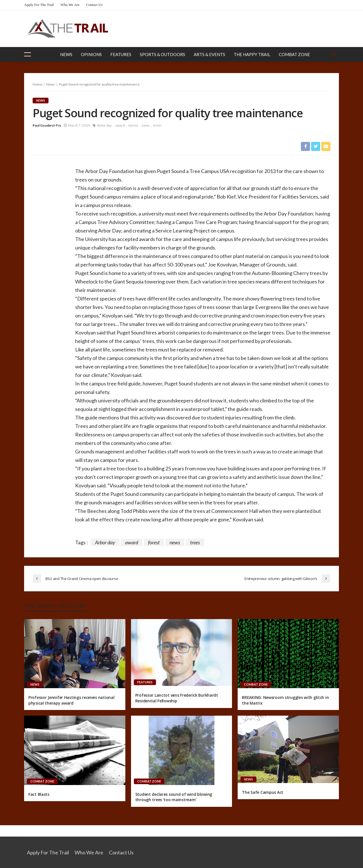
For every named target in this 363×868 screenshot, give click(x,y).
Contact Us (94, 5)
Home (37, 84)
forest (133, 125)
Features (121, 54)
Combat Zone (294, 54)
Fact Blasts (39, 794)
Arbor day (104, 125)
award (120, 125)
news (146, 125)
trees (158, 125)
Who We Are (70, 5)
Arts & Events (209, 54)
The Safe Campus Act (263, 792)
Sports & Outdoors (162, 54)
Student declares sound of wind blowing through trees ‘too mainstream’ (174, 797)
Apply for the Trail (39, 5)
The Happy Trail (252, 54)
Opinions (91, 54)
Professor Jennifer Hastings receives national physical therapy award (71, 700)
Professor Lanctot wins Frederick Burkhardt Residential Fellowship (177, 698)
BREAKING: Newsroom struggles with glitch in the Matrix (285, 700)
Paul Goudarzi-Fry (47, 125)
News (66, 54)
